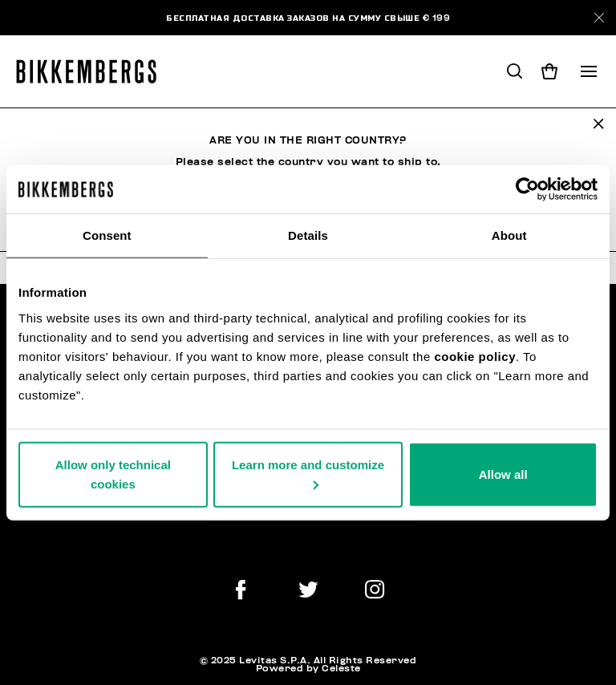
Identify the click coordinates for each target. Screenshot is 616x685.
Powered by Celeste (308, 668)
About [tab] (509, 235)
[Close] (599, 18)
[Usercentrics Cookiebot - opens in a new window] (527, 189)
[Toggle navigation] (589, 71)
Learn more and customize (308, 473)
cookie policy (475, 356)
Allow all (503, 474)
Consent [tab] (107, 235)
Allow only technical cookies (113, 474)
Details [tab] (308, 235)
